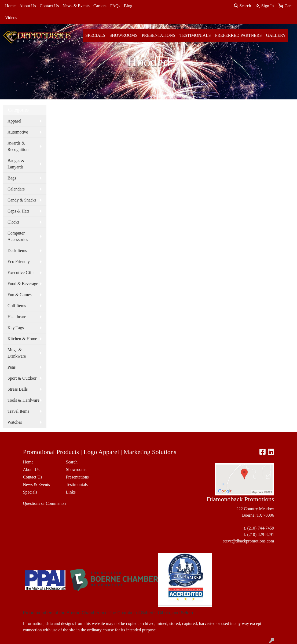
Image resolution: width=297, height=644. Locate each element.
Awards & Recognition (18, 146)
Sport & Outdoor (22, 378)
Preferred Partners (239, 35)
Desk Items (17, 251)
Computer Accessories (18, 236)
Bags (12, 178)
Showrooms (123, 35)
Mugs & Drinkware (17, 353)
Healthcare (17, 317)
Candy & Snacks (22, 200)
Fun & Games (20, 295)
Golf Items (17, 306)
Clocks (13, 222)
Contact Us (49, 6)
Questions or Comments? (45, 503)
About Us (28, 6)
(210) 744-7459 (261, 528)
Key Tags (16, 328)
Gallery (276, 35)
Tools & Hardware (23, 400)
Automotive (18, 132)
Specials (95, 35)
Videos (11, 18)
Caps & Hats (19, 211)
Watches (15, 422)
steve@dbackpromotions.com (248, 541)
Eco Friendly (19, 262)
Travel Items (18, 411)
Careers (100, 6)
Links (71, 492)
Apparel (14, 121)
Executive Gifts (21, 273)
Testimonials (195, 35)
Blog (128, 6)
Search (243, 6)
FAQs (115, 6)
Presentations (158, 35)
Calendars (16, 189)
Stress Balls (18, 389)
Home (10, 6)
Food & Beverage (23, 284)
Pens (12, 367)
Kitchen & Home (22, 339)
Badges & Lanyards (16, 164)
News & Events (76, 6)
